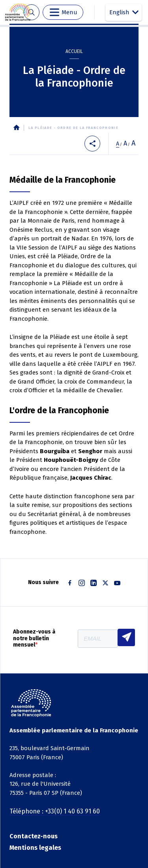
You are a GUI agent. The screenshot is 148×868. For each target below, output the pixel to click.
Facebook (70, 583)
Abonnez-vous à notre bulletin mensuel (34, 639)
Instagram (82, 583)
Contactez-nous (34, 836)
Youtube (117, 583)
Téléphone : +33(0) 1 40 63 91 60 (55, 811)
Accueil (74, 51)
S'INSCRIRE (126, 637)
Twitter (105, 583)
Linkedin (94, 583)
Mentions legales (35, 848)
